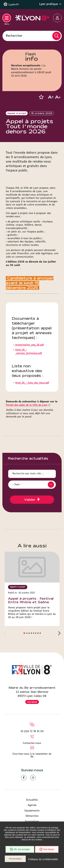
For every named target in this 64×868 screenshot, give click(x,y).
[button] (41, 97)
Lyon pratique (50, 4)
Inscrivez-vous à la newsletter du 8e (32, 755)
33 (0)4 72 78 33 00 (32, 731)
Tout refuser (47, 849)
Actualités (32, 800)
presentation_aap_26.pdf (30, 345)
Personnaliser (15, 859)
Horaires (32, 702)
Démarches (32, 816)
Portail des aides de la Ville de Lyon (27, 405)
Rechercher (14, 36)
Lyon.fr (14, 4)
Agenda (32, 805)
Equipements (32, 811)
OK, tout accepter (20, 849)
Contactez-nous (32, 743)
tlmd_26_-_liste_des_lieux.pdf (32, 383)
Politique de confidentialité (43, 859)
